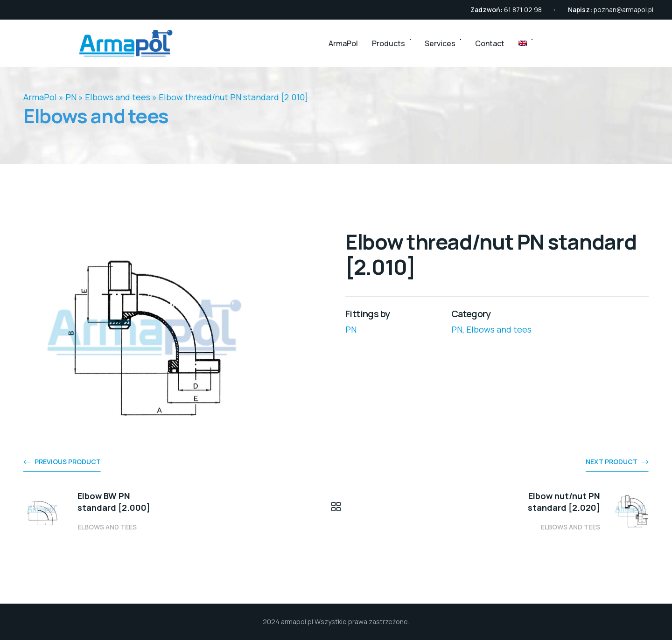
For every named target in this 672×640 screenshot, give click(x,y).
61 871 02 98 (523, 10)
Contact (490, 43)
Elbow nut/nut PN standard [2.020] (564, 502)
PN (71, 97)
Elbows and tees (118, 97)
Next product (612, 462)
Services (440, 43)
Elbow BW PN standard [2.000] (114, 502)
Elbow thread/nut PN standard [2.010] (233, 97)
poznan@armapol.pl (623, 10)
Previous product (68, 462)
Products (388, 43)
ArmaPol (343, 43)
